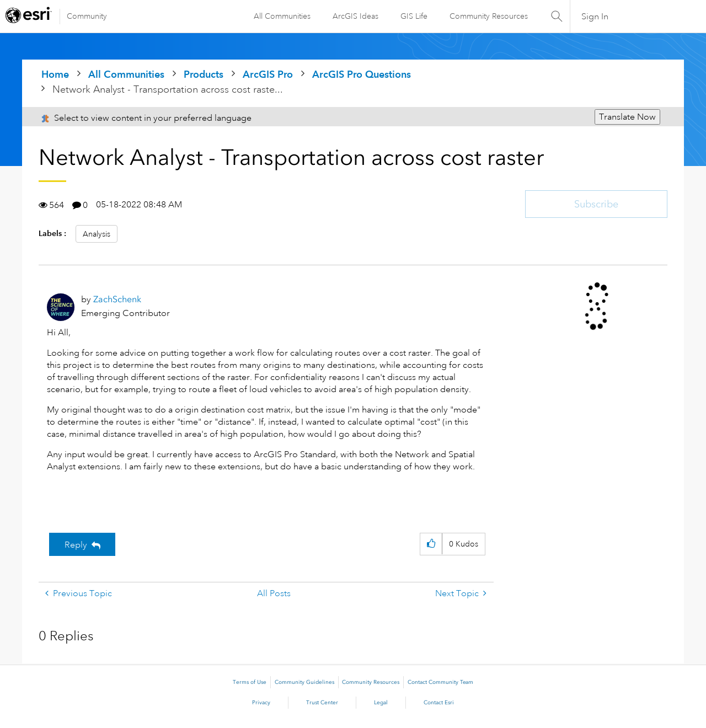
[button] (431, 544)
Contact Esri (439, 703)
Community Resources (489, 16)
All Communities (282, 16)
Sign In (595, 17)
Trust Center (322, 703)
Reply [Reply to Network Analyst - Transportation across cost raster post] (76, 545)
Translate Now (627, 117)
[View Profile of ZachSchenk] (117, 299)
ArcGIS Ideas (355, 16)
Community (87, 16)
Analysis (97, 234)
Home (55, 74)
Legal (381, 703)
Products (204, 74)
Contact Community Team (440, 682)
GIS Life (414, 16)
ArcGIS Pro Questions (362, 74)
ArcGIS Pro (268, 74)
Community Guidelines (304, 682)
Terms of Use (250, 682)
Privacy (261, 703)
